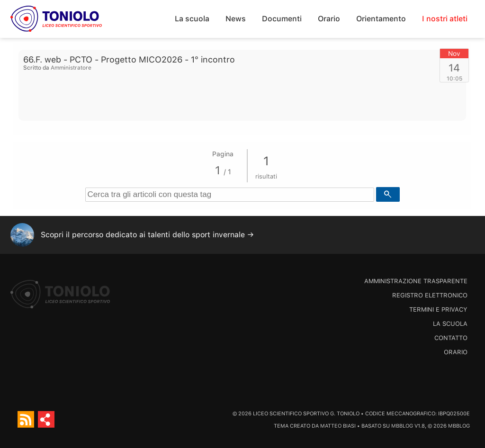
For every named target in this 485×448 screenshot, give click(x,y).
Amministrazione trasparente (416, 281)
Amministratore (71, 68)
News (236, 19)
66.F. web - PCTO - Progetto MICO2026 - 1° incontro (129, 59)
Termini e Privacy (438, 309)
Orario (329, 19)
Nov (454, 54)
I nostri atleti (445, 19)
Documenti (282, 19)
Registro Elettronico (430, 295)
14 (454, 68)
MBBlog (402, 426)
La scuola (192, 19)
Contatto (451, 338)
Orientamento (381, 19)
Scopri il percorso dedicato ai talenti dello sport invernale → (147, 235)
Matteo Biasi (338, 426)
